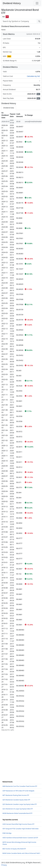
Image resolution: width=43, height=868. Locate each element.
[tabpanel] (21, 421)
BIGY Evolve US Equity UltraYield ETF (14, 849)
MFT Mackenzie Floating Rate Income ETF (16, 795)
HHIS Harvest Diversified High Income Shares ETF (18, 824)
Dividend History (12, 3)
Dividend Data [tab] (9, 108)
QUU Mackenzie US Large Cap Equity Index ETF (18, 809)
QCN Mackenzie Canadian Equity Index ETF (16, 800)
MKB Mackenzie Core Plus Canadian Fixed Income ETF (20, 786)
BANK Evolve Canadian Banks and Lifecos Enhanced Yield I (21, 853)
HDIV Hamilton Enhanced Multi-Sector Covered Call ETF (20, 838)
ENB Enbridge (7, 833)
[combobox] (19, 21)
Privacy (4, 865)
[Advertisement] (21, 753)
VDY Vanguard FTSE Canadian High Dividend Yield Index (21, 829)
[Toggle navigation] (37, 3)
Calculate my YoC (33, 76)
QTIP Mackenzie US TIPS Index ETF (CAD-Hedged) (18, 791)
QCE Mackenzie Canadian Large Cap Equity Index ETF (20, 804)
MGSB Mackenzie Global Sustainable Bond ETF (17, 813)
